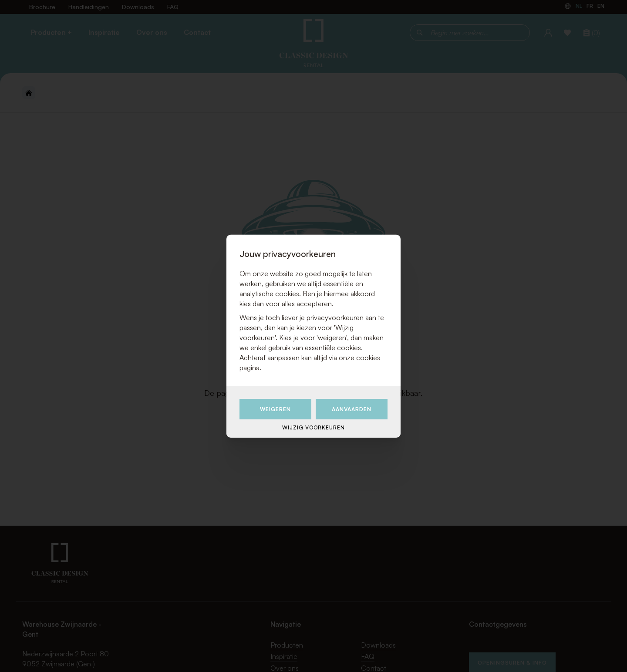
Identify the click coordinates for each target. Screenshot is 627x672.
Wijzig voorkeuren (313, 427)
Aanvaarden (352, 409)
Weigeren (275, 409)
